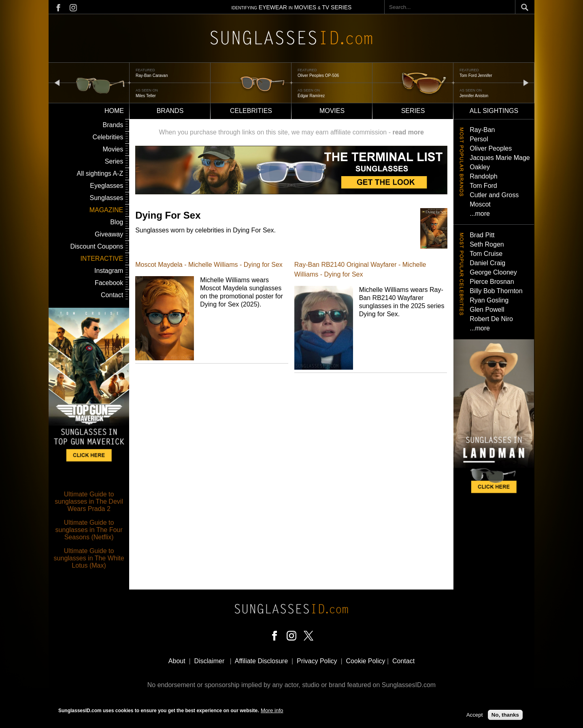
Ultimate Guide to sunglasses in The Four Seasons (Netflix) (89, 530)
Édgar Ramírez (311, 96)
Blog (117, 222)
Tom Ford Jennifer (476, 76)
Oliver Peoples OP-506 (318, 76)
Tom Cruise (486, 254)
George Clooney (493, 272)
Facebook (109, 283)
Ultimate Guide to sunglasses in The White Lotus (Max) (89, 558)
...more (480, 214)
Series (413, 111)
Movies (332, 111)
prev (57, 82)
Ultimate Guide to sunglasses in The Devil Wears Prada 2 (89, 501)
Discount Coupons (97, 246)
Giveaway (109, 234)
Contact (112, 295)
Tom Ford (483, 186)
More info (272, 710)
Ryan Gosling (489, 300)
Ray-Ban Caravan (152, 76)
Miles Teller (146, 96)
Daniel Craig (487, 263)
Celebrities (251, 111)
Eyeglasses (106, 186)
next (526, 82)
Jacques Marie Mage (500, 158)
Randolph (484, 176)
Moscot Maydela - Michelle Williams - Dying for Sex (209, 265)
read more (408, 132)
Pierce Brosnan (492, 282)
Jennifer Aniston (474, 96)
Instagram (109, 271)
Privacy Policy (317, 661)
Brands (170, 111)
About (177, 661)
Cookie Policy (366, 661)
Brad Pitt (482, 235)
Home (114, 111)
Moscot (480, 204)
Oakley (480, 167)
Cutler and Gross (494, 195)
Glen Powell (487, 310)
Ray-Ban (482, 130)
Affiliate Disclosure (261, 661)
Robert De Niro (491, 319)
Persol (479, 139)
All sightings (494, 111)
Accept (475, 715)
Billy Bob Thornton (496, 291)
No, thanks (505, 715)
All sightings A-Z (100, 173)
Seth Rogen (487, 244)
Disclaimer (210, 661)
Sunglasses (106, 198)
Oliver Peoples (491, 148)
